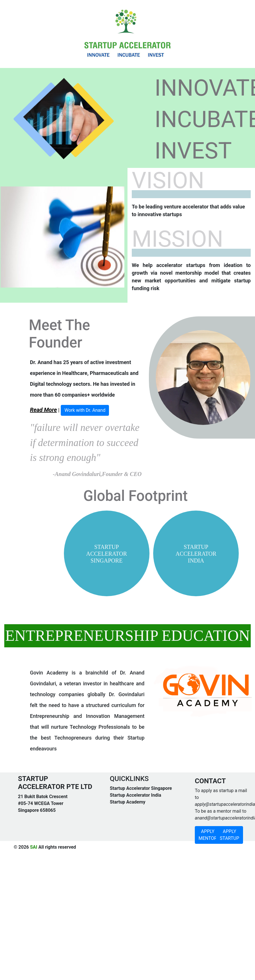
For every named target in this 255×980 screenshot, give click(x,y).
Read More (43, 410)
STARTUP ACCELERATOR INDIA (196, 554)
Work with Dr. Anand (85, 410)
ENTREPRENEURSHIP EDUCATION (127, 636)
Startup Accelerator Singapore (141, 788)
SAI (34, 847)
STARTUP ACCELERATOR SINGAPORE (107, 554)
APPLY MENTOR (208, 835)
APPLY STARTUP (229, 835)
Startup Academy (128, 802)
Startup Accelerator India (135, 795)
